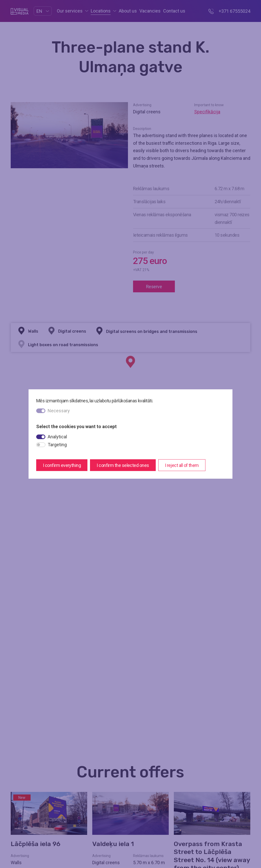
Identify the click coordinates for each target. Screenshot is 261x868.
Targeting (57, 445)
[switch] (41, 437)
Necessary (59, 411)
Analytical (57, 437)
